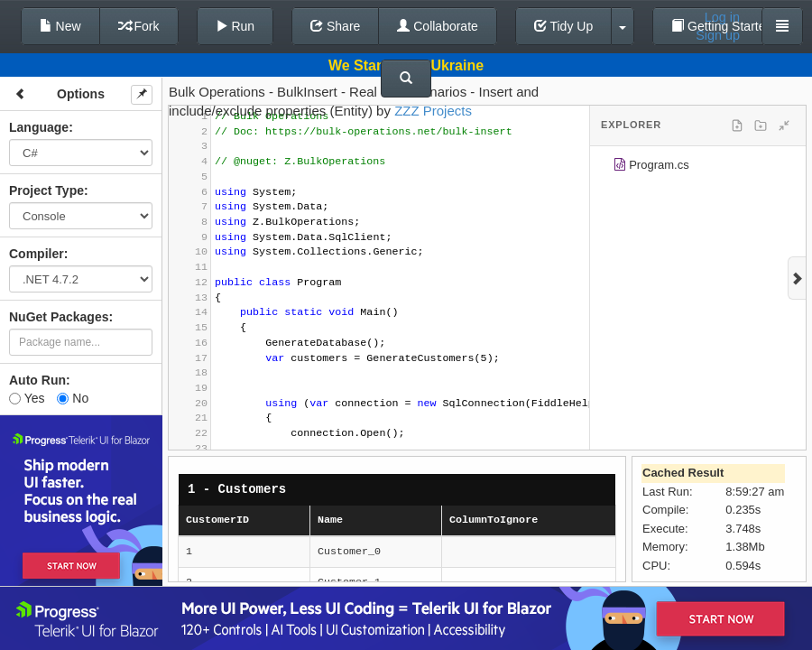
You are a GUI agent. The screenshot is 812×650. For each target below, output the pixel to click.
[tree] (698, 168)
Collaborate (438, 26)
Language (39, 127)
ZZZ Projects (433, 111)
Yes (27, 398)
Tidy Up (563, 26)
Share (335, 26)
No (73, 398)
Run (235, 26)
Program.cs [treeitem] (651, 167)
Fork (139, 26)
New (60, 26)
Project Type (46, 190)
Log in (722, 17)
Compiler (37, 254)
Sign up (718, 35)
